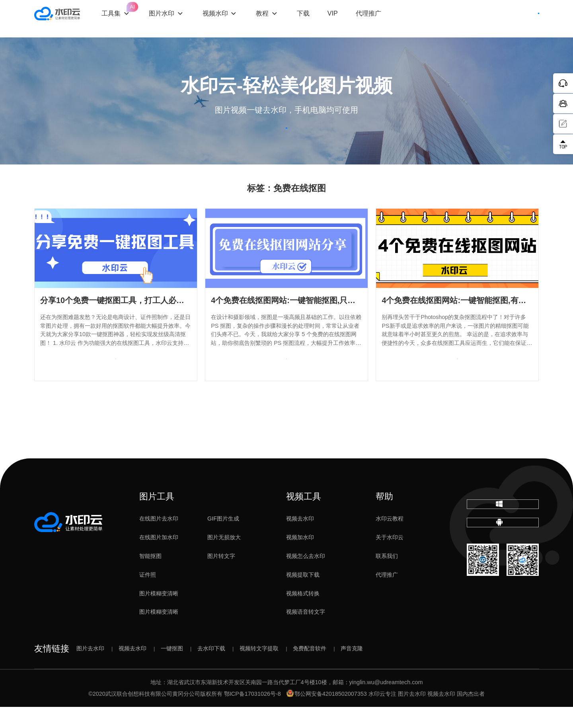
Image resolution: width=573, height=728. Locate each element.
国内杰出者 (471, 715)
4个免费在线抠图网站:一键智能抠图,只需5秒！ (293, 321)
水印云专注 (382, 715)
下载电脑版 (503, 532)
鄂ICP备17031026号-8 (252, 715)
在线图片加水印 (159, 558)
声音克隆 (352, 669)
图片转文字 (221, 577)
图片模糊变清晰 (159, 614)
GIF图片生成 (223, 540)
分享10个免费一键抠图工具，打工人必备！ (116, 321)
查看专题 (116, 386)
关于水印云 (390, 558)
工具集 (134, 12)
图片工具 (157, 518)
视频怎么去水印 (306, 577)
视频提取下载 (303, 596)
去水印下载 (211, 669)
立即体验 (287, 139)
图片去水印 (90, 669)
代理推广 (387, 596)
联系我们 (387, 577)
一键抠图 (172, 669)
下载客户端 (517, 19)
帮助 (384, 518)
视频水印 (233, 18)
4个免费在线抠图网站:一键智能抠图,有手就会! (463, 321)
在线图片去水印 (159, 540)
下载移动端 (503, 563)
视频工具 (304, 518)
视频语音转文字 (306, 633)
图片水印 (179, 18)
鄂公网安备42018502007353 (327, 715)
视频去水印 (300, 540)
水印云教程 (390, 540)
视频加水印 (300, 558)
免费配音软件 (310, 669)
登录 (471, 19)
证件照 (148, 596)
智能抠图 (150, 577)
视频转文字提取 (259, 669)
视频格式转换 (303, 614)
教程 (280, 18)
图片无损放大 (224, 558)
